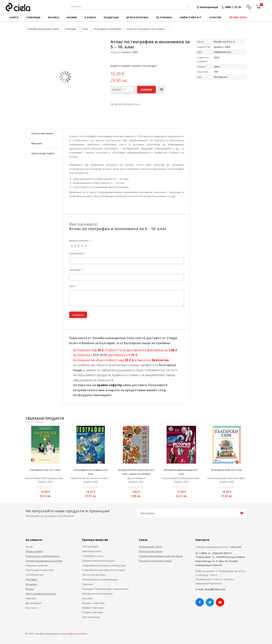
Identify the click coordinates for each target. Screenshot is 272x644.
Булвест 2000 (130, 52)
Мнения (37, 143)
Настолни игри (91, 617)
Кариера (31, 598)
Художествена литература (98, 561)
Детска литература (94, 575)
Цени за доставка (43, 153)
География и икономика (108, 29)
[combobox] (131, 6)
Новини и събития (37, 565)
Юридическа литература (97, 594)
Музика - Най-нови (93, 603)
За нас (29, 547)
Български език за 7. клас (45, 470)
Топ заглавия (90, 547)
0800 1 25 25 (233, 7)
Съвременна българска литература (104, 565)
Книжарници (209, 7)
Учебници (70, 29)
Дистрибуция (33, 603)
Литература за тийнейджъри (100, 579)
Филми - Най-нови (93, 608)
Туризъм (87, 584)
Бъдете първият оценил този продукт (134, 66)
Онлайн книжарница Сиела (43, 29)
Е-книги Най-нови (93, 612)
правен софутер (109, 385)
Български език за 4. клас (227, 470)
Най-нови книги (92, 551)
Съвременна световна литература (104, 570)
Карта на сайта (78, 634)
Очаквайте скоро (93, 556)
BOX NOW (100, 355)
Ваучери (87, 598)
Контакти (31, 608)
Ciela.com (236, 547)
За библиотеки (35, 575)
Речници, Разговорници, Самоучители (105, 589)
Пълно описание (42, 133)
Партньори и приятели (39, 570)
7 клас (85, 29)
